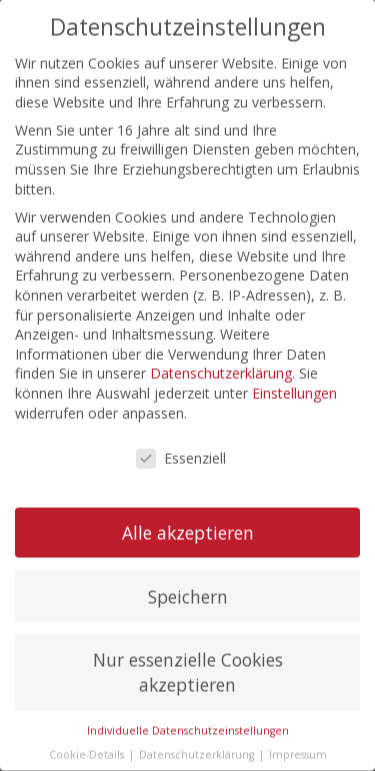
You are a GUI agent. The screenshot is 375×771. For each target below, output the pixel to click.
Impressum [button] (298, 736)
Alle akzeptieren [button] (188, 514)
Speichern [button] (188, 578)
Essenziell (181, 441)
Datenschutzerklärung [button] (198, 736)
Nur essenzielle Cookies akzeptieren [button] (188, 654)
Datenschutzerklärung (221, 355)
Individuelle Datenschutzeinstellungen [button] (188, 712)
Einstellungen (294, 374)
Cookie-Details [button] (88, 736)
